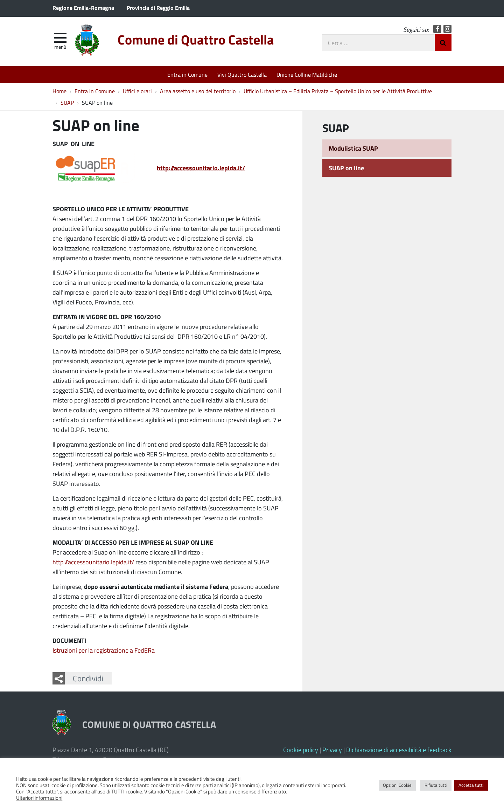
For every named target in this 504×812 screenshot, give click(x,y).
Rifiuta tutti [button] (436, 785)
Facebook (437, 29)
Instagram (447, 29)
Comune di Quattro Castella (196, 39)
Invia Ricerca (443, 43)
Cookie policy (301, 750)
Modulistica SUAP (353, 148)
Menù (60, 47)
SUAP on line (346, 168)
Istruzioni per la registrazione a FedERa (104, 650)
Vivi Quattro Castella (242, 74)
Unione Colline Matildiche (307, 74)
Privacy (332, 750)
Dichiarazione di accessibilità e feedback (399, 750)
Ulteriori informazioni (39, 798)
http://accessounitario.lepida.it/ (93, 562)
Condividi (88, 678)
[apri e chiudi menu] (60, 37)
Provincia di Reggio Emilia (158, 8)
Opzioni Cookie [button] (397, 785)
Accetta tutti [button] (471, 785)
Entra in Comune (187, 74)
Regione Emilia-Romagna (83, 8)
